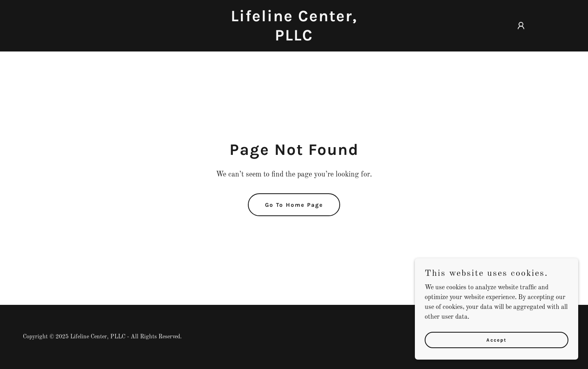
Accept (497, 340)
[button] (521, 26)
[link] (294, 39)
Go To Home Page (294, 205)
